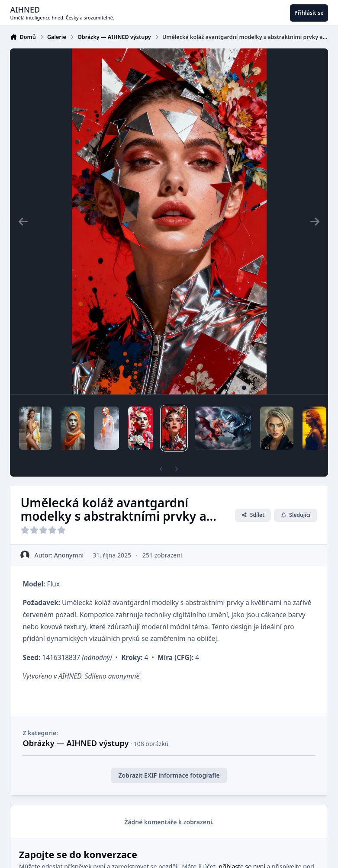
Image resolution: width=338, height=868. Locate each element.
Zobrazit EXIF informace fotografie (169, 775)
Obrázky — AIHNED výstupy (76, 743)
